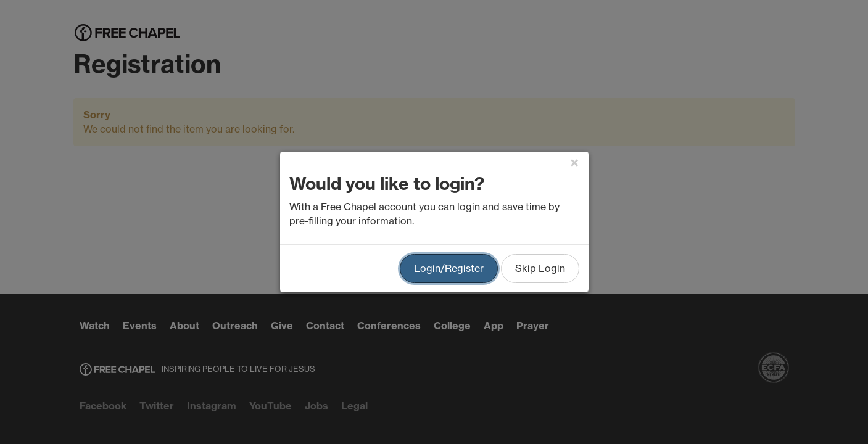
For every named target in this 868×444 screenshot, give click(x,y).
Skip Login (540, 268)
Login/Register (449, 268)
